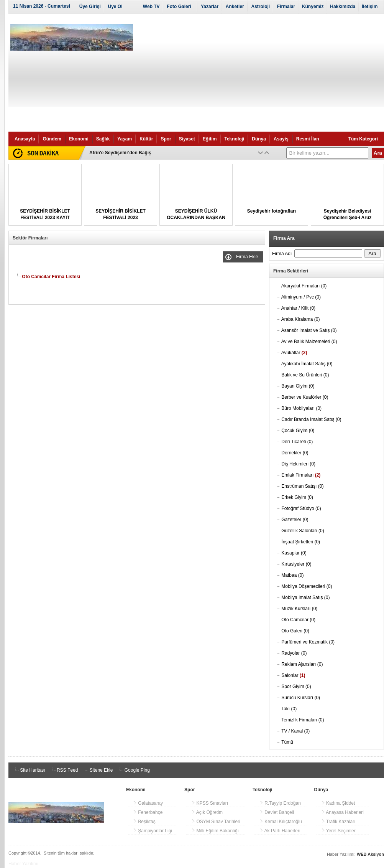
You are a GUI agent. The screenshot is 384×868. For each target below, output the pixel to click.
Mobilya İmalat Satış (305, 597)
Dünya (259, 139)
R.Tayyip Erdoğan (280, 803)
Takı (289, 709)
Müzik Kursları (299, 609)
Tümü (287, 742)
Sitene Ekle (97, 770)
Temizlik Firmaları (303, 720)
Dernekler (295, 453)
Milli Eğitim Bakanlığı (215, 831)
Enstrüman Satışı (302, 486)
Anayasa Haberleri (342, 812)
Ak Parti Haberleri (280, 831)
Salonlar (293, 675)
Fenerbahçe (148, 812)
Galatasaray (148, 803)
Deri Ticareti (297, 442)
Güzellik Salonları (303, 531)
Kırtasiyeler (296, 564)
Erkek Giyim (297, 497)
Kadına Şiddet (338, 803)
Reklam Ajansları (302, 664)
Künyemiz (313, 7)
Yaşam (125, 139)
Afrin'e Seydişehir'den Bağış (120, 153)
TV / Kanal (295, 731)
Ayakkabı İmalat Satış (307, 364)
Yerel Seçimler (338, 831)
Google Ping (133, 770)
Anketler (235, 7)
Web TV (151, 7)
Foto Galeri (179, 7)
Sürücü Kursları (301, 698)
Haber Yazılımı (23, 864)
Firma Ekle (248, 257)
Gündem (52, 139)
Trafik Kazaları (338, 822)
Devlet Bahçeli (277, 812)
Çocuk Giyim (298, 431)
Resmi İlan (308, 139)
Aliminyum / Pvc (301, 297)
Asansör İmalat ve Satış (309, 330)
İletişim (370, 7)
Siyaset (187, 139)
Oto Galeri (295, 631)
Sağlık (103, 139)
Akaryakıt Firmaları (304, 286)
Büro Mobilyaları (301, 408)
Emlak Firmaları (301, 475)
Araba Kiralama (301, 319)
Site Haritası (29, 770)
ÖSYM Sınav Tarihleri (216, 822)
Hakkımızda (343, 7)
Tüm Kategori (363, 139)
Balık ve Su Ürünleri (305, 375)
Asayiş (281, 139)
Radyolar (294, 653)
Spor (166, 139)
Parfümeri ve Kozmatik (308, 642)
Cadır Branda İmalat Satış (311, 419)
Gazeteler (295, 520)
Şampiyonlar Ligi (153, 831)
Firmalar (286, 7)
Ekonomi (79, 139)
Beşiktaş (144, 822)
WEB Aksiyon (370, 854)
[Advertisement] (261, 74)
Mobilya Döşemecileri (307, 586)
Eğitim (210, 139)
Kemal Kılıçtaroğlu (281, 822)
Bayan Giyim (298, 386)
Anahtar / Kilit (298, 308)
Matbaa (292, 575)
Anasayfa (25, 139)
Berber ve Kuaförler (305, 397)
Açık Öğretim (207, 812)
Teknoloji (235, 139)
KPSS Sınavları (210, 803)
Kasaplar (294, 553)
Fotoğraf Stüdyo (301, 508)
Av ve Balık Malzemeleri (309, 342)
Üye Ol (115, 7)
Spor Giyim (296, 686)
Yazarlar (210, 7)
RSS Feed (64, 770)
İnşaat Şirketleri (301, 542)
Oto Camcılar (298, 620)
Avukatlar (294, 353)
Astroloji (260, 7)
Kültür (146, 139)
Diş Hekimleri (298, 464)
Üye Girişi (90, 7)
